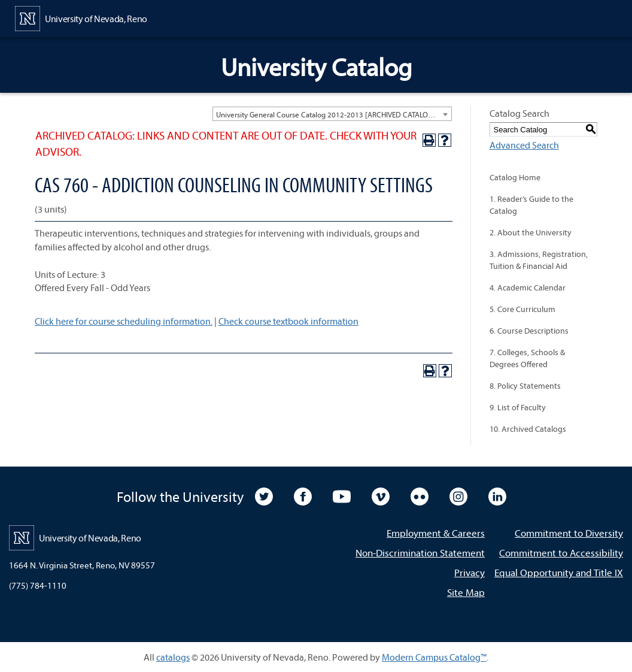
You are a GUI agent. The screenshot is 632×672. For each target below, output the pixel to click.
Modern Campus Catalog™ (434, 657)
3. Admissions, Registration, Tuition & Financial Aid (539, 260)
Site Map (466, 592)
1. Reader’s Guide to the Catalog (531, 205)
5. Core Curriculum (522, 309)
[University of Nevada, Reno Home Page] (81, 17)
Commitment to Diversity (569, 533)
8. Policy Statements (525, 386)
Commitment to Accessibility (561, 553)
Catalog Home (515, 177)
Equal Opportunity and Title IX (559, 572)
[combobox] (332, 114)
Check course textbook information (288, 321)
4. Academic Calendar (528, 287)
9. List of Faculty (518, 407)
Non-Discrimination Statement (420, 553)
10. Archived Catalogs (528, 429)
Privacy (470, 572)
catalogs (173, 657)
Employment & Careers (436, 533)
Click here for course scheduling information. (124, 321)
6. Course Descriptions (529, 331)
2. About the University (531, 232)
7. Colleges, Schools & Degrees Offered (527, 358)
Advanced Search (524, 145)
